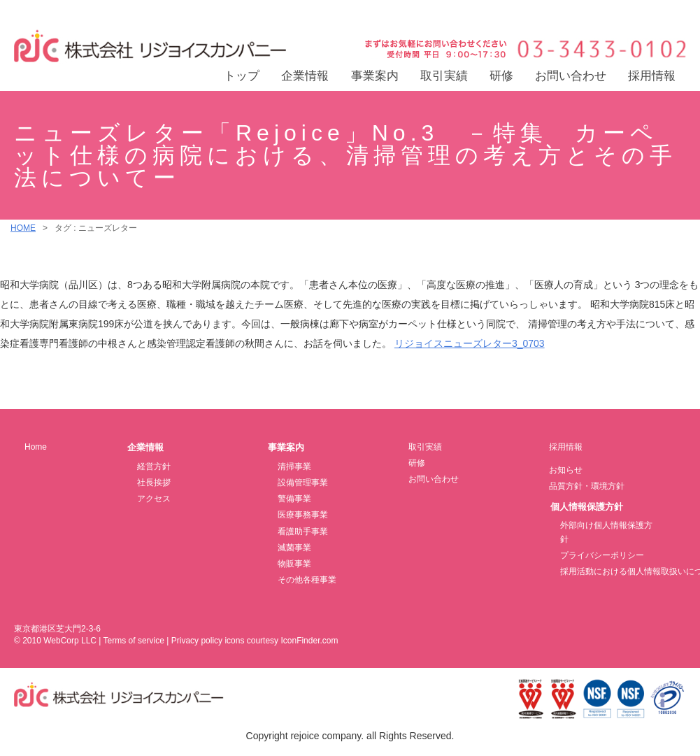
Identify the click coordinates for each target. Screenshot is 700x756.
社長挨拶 (154, 483)
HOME (23, 228)
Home (36, 447)
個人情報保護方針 (587, 507)
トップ (242, 76)
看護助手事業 (303, 532)
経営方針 (154, 466)
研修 (501, 76)
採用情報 (652, 76)
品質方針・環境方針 (587, 486)
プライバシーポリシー (602, 555)
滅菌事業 (294, 548)
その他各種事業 (307, 580)
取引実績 (444, 76)
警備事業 (294, 499)
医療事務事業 (303, 515)
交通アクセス (645, 12)
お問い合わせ (571, 76)
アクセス (154, 499)
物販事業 (294, 564)
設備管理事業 (303, 483)
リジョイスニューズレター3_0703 (470, 343)
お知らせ (566, 470)
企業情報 (305, 76)
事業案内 (375, 76)
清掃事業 (294, 466)
